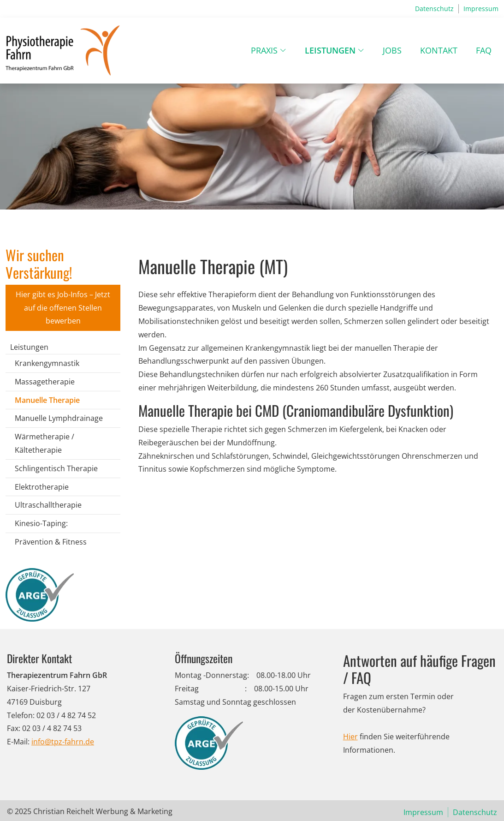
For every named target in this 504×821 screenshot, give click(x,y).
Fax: (14, 728)
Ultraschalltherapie (48, 505)
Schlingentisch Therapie (56, 468)
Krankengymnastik (47, 363)
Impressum (481, 9)
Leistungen (330, 50)
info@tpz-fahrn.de (63, 742)
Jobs (392, 50)
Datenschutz (434, 9)
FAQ (484, 50)
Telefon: (21, 715)
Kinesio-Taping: (41, 523)
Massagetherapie (45, 382)
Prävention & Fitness (51, 542)
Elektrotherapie (42, 487)
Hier (350, 737)
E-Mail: (18, 742)
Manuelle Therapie (47, 400)
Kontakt (439, 50)
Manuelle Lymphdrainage (59, 418)
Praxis (264, 50)
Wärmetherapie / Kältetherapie (44, 443)
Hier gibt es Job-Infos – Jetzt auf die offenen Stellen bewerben (63, 308)
